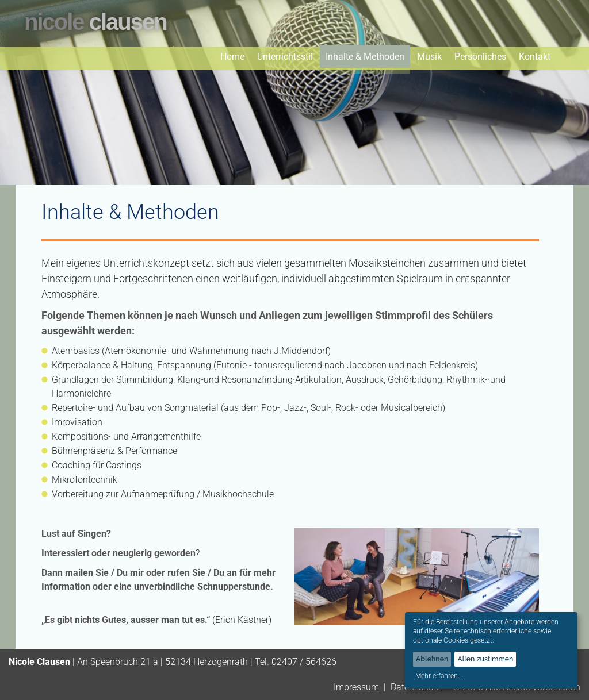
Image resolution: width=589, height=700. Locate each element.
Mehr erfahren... (439, 676)
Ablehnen (432, 659)
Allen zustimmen (485, 659)
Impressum (356, 687)
